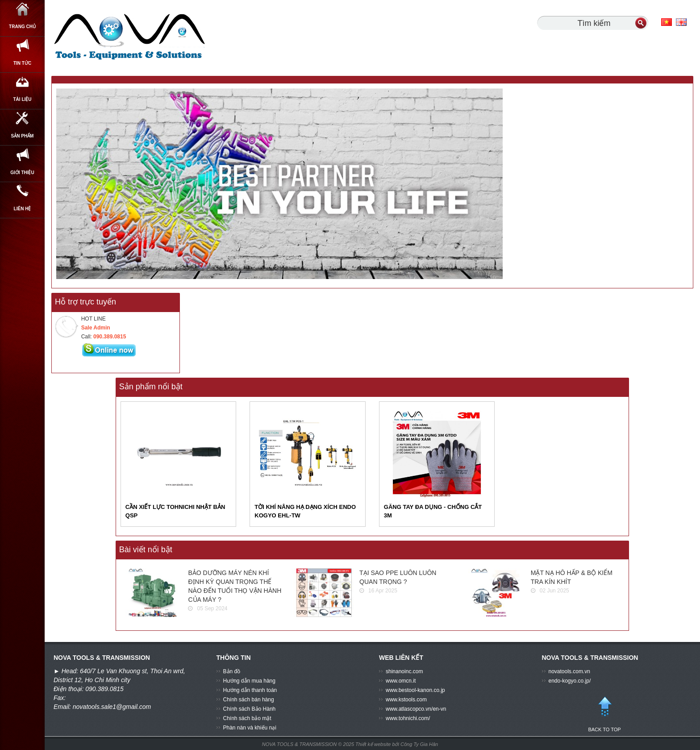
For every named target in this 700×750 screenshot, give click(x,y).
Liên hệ (23, 265)
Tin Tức (22, 71)
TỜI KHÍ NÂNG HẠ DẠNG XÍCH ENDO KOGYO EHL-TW (305, 511)
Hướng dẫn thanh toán (250, 690)
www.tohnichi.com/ (408, 718)
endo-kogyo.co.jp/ (570, 681)
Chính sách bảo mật (247, 718)
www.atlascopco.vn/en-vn (416, 709)
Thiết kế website (374, 744)
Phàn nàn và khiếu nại (250, 728)
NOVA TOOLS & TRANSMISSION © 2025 (308, 744)
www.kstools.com (406, 700)
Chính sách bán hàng (249, 700)
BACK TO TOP (604, 710)
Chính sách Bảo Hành (250, 709)
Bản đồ (232, 671)
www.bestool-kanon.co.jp (415, 690)
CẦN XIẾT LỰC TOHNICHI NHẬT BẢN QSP (175, 511)
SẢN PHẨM (23, 168)
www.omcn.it (401, 681)
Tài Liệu (23, 119)
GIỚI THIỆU (22, 217)
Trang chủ (22, 22)
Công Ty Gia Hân (419, 744)
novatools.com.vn (569, 671)
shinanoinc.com (404, 671)
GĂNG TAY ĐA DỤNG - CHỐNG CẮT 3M (433, 511)
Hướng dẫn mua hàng (249, 681)
